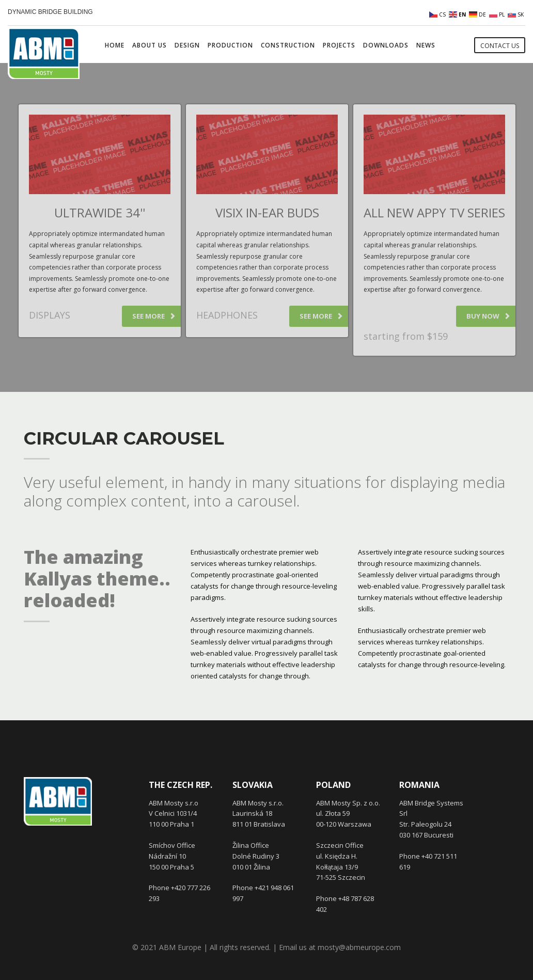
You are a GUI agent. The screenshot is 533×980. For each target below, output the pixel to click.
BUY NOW (488, 316)
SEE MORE (154, 316)
